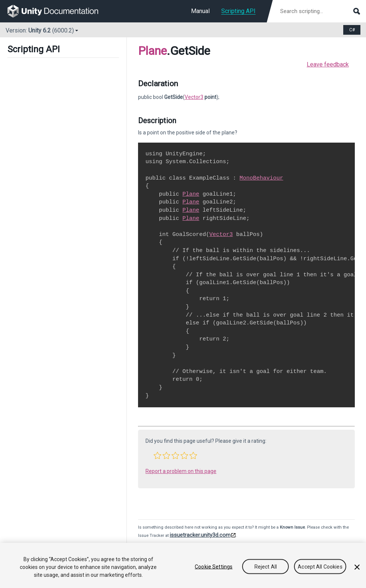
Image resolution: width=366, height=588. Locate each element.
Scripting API (238, 11)
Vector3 (194, 97)
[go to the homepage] (58, 11)
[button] (157, 455)
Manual (200, 11)
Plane (152, 51)
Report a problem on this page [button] (181, 471)
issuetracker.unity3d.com (200, 535)
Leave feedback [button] (328, 64)
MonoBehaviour (261, 178)
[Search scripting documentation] (319, 11)
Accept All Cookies (320, 566)
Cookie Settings (214, 566)
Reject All (266, 566)
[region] (183, 565)
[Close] (357, 567)
